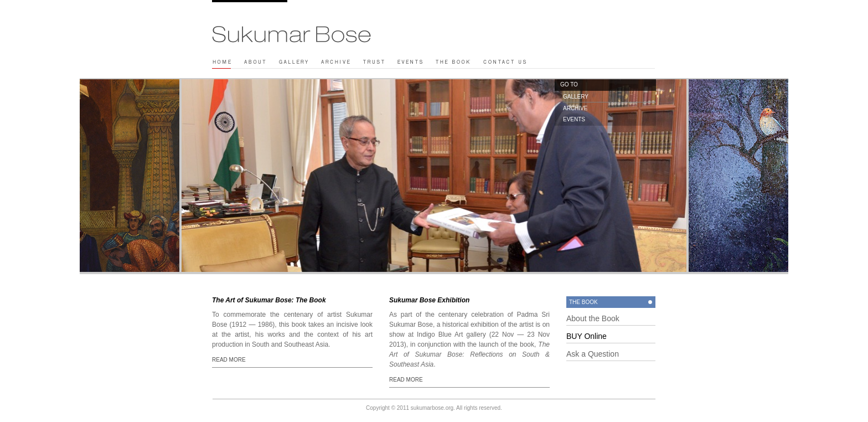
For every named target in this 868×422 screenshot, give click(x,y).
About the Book (593, 318)
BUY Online (587, 336)
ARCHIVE (575, 108)
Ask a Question (593, 354)
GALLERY (576, 97)
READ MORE (229, 360)
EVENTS (574, 119)
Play (393, 4)
